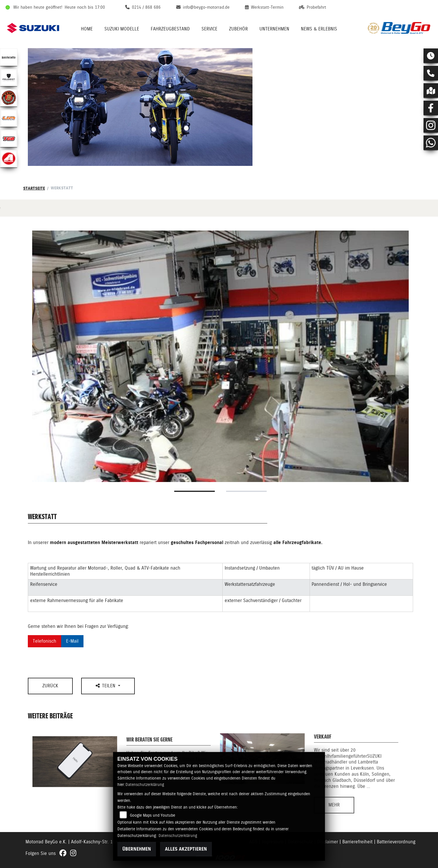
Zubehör (238, 29)
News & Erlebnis (319, 29)
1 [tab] (195, 491)
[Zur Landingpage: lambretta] (9, 57)
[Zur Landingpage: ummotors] (9, 118)
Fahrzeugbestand (170, 29)
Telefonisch (44, 641)
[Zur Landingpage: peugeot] (9, 77)
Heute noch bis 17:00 (85, 7)
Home (87, 29)
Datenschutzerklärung (145, 784)
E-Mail (72, 641)
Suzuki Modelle (122, 29)
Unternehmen (274, 29)
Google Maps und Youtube (152, 815)
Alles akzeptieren (186, 849)
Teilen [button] (106, 686)
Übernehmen (137, 849)
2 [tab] (246, 491)
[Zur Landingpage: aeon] (9, 159)
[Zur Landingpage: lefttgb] (9, 138)
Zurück (50, 686)
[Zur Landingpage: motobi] (9, 98)
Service (209, 29)
